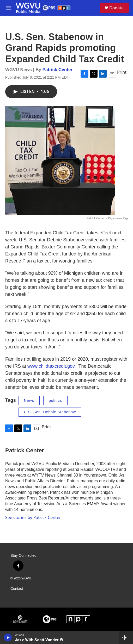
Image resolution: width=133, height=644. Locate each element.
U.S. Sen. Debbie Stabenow (50, 412)
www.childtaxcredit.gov (51, 366)
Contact (17, 589)
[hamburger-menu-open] (9, 8)
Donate (116, 8)
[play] (8, 637)
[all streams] (126, 637)
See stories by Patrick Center (33, 517)
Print (122, 72)
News (29, 401)
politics (55, 401)
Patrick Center (58, 70)
